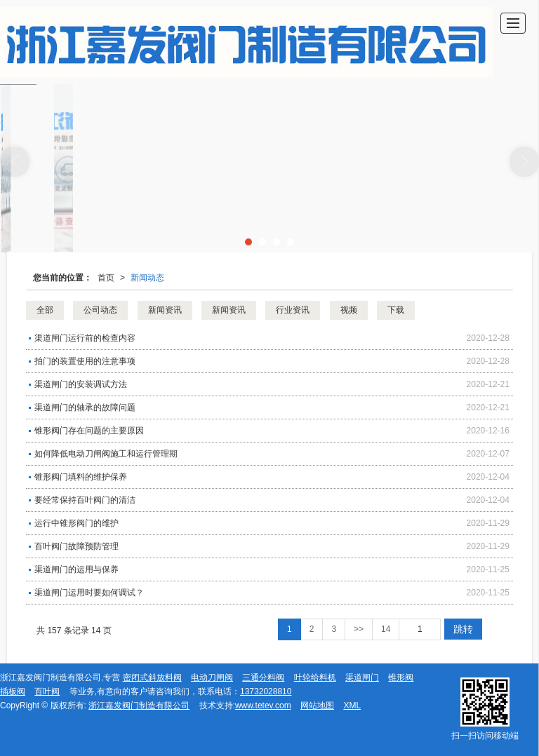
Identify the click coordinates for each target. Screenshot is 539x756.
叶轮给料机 (315, 677)
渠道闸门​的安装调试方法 (81, 384)
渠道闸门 (362, 677)
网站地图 (317, 706)
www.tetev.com (263, 706)
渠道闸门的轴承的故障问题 (85, 407)
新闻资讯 (165, 310)
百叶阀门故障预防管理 (76, 546)
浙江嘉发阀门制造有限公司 (139, 706)
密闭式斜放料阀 (152, 677)
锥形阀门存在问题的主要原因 (89, 431)
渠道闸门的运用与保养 (76, 569)
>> (359, 629)
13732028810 (266, 691)
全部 (45, 310)
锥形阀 (401, 677)
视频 (349, 310)
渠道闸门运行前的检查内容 (85, 338)
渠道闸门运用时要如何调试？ (89, 593)
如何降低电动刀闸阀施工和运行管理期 (106, 454)
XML (352, 706)
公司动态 (100, 310)
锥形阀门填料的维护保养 (81, 477)
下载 (396, 310)
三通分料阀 (263, 677)
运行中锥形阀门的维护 (76, 523)
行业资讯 (293, 310)
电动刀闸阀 (212, 677)
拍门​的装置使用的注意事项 (85, 361)
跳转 (463, 629)
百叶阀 (47, 691)
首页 (106, 278)
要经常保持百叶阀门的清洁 (85, 500)
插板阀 (13, 691)
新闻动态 (147, 278)
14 (386, 629)
